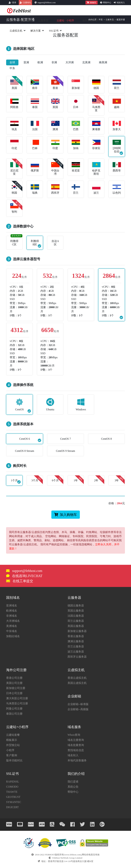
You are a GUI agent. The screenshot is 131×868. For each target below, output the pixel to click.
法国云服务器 (76, 616)
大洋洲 (70, 62)
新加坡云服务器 (77, 631)
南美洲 (103, 62)
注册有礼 (27, 3)
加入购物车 (66, 515)
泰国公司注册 (14, 714)
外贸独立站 (13, 745)
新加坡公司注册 (16, 688)
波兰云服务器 (76, 652)
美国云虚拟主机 (77, 683)
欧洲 (40, 62)
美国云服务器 (76, 626)
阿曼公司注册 (14, 709)
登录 (14, 3)
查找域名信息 (76, 750)
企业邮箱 (111, 20)
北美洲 (86, 62)
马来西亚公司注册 (17, 703)
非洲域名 (12, 616)
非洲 (54, 62)
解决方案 (36, 31)
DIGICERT (12, 807)
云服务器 (43, 20)
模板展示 (12, 740)
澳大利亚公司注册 (17, 698)
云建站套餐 (13, 735)
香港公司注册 (14, 678)
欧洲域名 (12, 611)
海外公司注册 (90, 20)
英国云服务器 (76, 611)
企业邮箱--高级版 (78, 709)
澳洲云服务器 (76, 641)
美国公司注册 (14, 683)
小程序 (10, 750)
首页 (12, 20)
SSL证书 (54, 31)
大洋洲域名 (13, 621)
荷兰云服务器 (76, 621)
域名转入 (121, 3)
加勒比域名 (13, 636)
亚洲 (26, 62)
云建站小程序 (65, 20)
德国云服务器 (76, 605)
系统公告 (73, 787)
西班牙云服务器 (77, 657)
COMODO (12, 787)
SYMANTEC (14, 802)
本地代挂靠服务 (77, 760)
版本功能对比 (14, 760)
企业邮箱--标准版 (78, 704)
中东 (12, 68)
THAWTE (12, 792)
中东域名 (12, 631)
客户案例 (12, 755)
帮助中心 (107, 3)
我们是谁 (73, 782)
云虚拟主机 (16, 31)
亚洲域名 (12, 605)
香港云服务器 (76, 636)
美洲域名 (12, 626)
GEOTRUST (13, 797)
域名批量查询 (76, 745)
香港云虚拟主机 (77, 678)
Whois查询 (74, 735)
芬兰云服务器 (76, 646)
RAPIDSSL (13, 782)
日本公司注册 (14, 693)
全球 (12, 62)
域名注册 (25, 20)
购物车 (92, 3)
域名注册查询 (76, 740)
